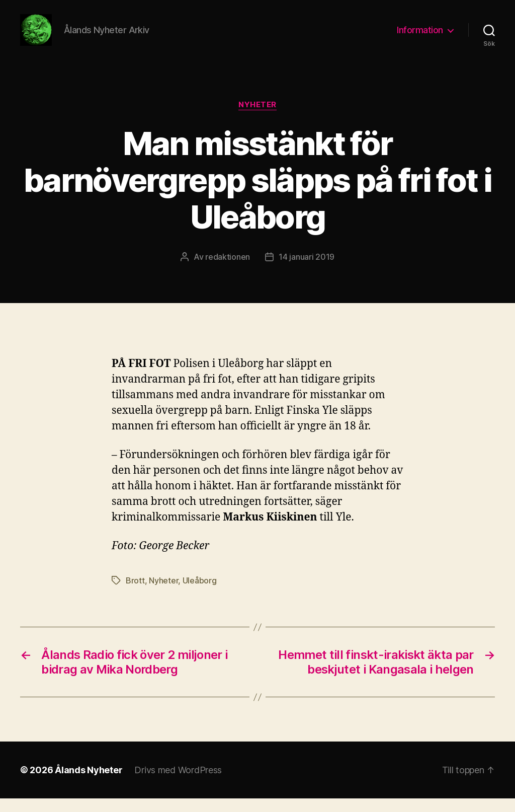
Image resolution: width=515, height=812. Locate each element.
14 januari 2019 (307, 270)
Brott (135, 594)
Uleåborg (200, 594)
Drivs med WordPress (178, 784)
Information (420, 36)
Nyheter (257, 118)
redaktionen (228, 270)
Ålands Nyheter (89, 784)
